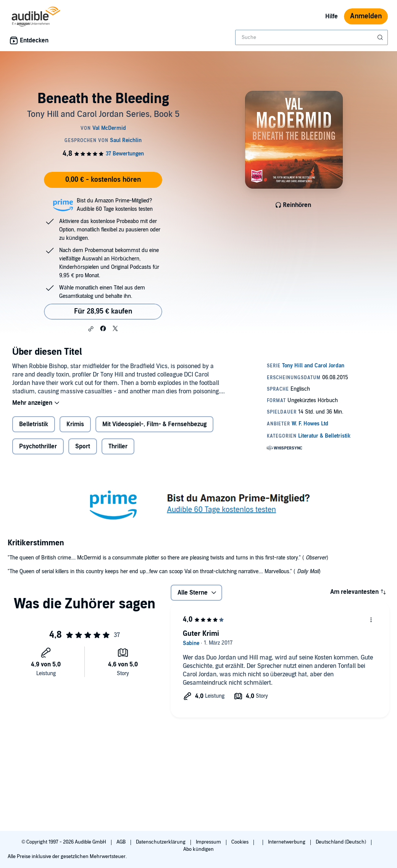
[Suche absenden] (381, 37)
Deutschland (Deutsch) (341, 842)
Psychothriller (38, 446)
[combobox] (311, 37)
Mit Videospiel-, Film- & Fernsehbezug (154, 424)
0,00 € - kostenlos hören (103, 180)
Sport (83, 446)
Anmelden (366, 16)
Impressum (209, 842)
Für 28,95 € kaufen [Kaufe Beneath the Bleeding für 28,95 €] (103, 311)
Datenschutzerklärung (161, 842)
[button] (91, 329)
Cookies (240, 842)
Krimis (75, 424)
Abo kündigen (198, 849)
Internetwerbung (287, 842)
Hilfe (332, 16)
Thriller (118, 446)
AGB (122, 842)
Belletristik (34, 424)
